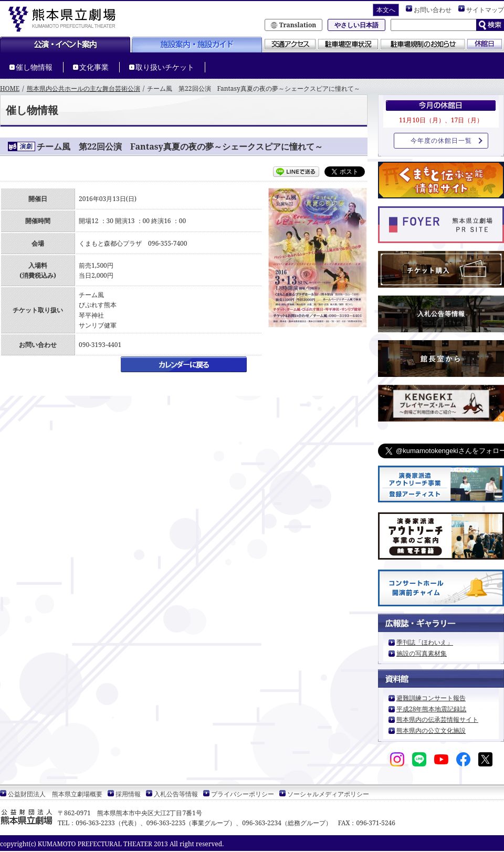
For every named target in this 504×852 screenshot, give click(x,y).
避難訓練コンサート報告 (431, 698)
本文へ (386, 10)
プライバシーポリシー (243, 794)
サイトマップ (485, 10)
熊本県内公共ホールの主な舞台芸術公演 (83, 88)
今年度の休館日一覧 (441, 140)
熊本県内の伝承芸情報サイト (437, 719)
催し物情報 (34, 67)
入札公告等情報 (441, 314)
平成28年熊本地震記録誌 (431, 709)
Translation (298, 25)
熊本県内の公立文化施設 (431, 730)
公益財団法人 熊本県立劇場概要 (55, 794)
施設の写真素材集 (422, 653)
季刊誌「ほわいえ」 (425, 642)
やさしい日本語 (356, 25)
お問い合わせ (433, 10)
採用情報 (128, 794)
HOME (10, 88)
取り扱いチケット (165, 67)
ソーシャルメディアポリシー (328, 794)
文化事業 (94, 67)
